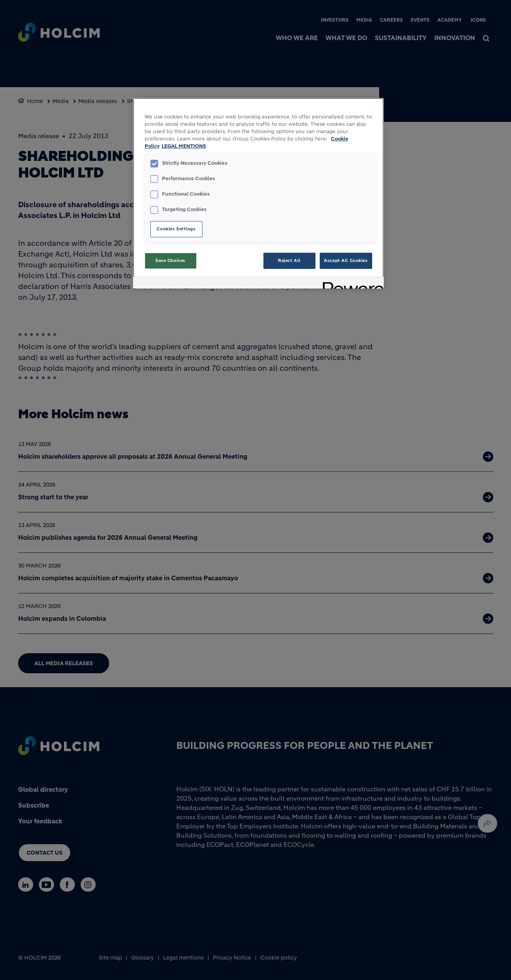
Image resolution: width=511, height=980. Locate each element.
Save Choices (170, 260)
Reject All (289, 260)
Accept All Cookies (346, 260)
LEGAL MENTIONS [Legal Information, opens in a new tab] (184, 146)
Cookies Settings (176, 229)
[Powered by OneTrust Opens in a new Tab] (351, 284)
